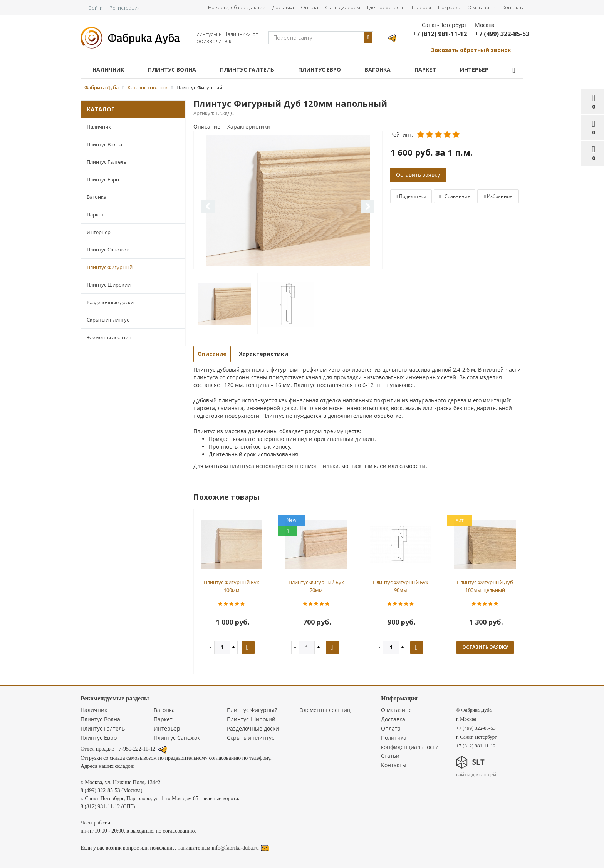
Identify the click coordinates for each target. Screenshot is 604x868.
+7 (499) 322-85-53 (502, 34)
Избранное (498, 196)
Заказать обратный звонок (471, 50)
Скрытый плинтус (108, 320)
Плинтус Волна (172, 70)
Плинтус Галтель (247, 70)
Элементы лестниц (109, 337)
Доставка (283, 7)
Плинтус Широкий (109, 285)
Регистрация (125, 8)
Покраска (449, 7)
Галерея (421, 7)
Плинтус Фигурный (110, 267)
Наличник (108, 70)
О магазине (481, 7)
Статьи (390, 756)
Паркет (425, 70)
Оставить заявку (418, 175)
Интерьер (474, 70)
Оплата (310, 7)
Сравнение (455, 196)
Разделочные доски (110, 302)
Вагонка (378, 70)
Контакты (513, 7)
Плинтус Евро (320, 70)
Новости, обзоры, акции (237, 7)
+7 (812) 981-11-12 (440, 34)
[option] (288, 200)
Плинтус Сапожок (108, 250)
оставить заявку (485, 647)
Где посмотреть (386, 7)
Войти (96, 8)
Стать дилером (343, 7)
